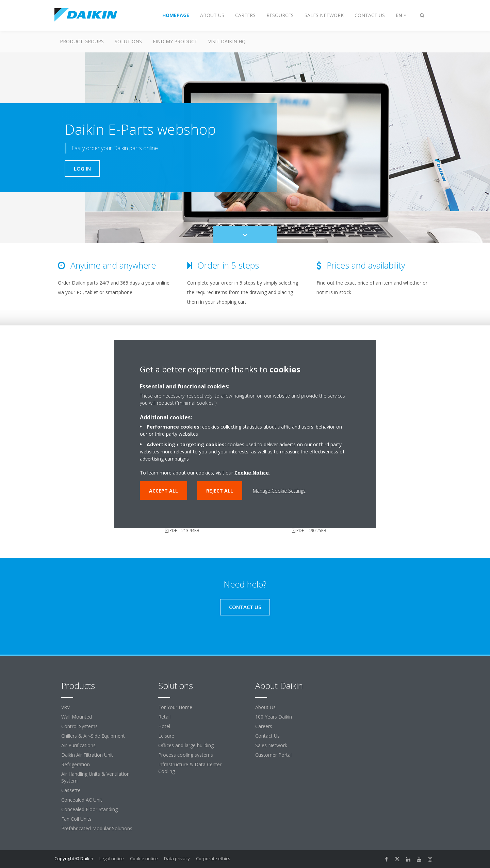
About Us (265, 707)
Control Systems (79, 726)
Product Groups (82, 41)
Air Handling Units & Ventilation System (95, 777)
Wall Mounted (77, 717)
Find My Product (175, 41)
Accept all (164, 491)
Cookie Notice (252, 473)
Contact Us (267, 736)
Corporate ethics (213, 858)
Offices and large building (186, 745)
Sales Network (271, 745)
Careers (264, 726)
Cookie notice (144, 858)
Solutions (128, 41)
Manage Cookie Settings (279, 491)
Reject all (220, 491)
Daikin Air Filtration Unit (87, 755)
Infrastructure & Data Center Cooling (190, 768)
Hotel (164, 726)
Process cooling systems (186, 755)
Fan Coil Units (76, 819)
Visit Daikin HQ (227, 41)
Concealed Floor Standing (89, 809)
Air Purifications (78, 745)
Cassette (71, 790)
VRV (66, 707)
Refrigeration (76, 764)
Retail (164, 717)
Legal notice (112, 858)
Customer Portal (273, 755)
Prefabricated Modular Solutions (97, 828)
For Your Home (175, 707)
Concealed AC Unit (82, 800)
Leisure (166, 736)
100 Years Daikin (274, 717)
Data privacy (177, 858)
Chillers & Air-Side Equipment (93, 736)
